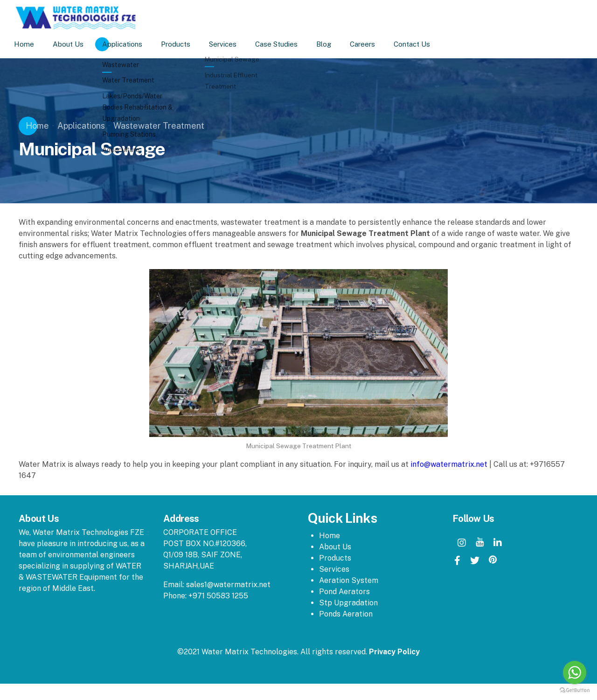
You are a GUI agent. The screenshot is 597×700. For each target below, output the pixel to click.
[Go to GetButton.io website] (575, 690)
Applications (134, 44)
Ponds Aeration (346, 614)
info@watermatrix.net (449, 464)
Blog (335, 44)
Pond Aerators (344, 592)
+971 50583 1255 (218, 596)
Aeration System (349, 580)
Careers (374, 44)
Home (36, 44)
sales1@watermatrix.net (228, 585)
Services (234, 44)
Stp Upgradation (348, 603)
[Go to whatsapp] (575, 672)
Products (187, 44)
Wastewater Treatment (159, 126)
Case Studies (288, 44)
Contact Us (423, 44)
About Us (80, 44)
